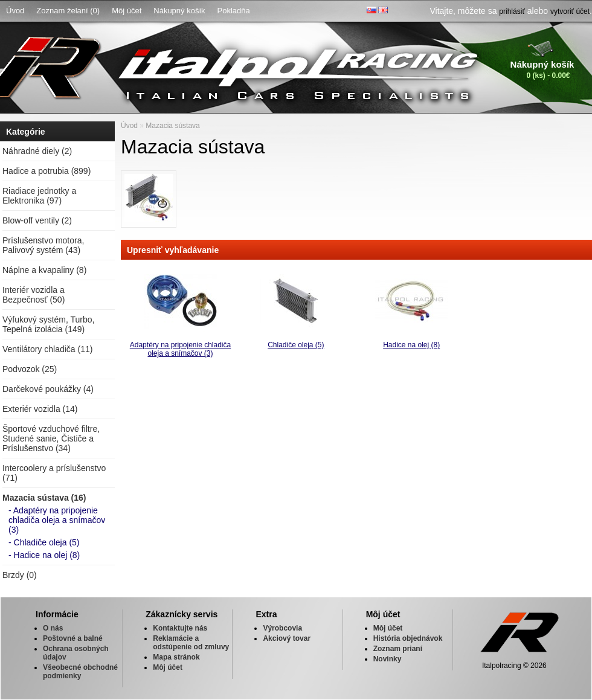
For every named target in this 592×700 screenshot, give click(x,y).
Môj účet (127, 11)
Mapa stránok (176, 657)
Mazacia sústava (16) (44, 498)
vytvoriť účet (570, 11)
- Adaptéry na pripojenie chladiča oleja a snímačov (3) (57, 520)
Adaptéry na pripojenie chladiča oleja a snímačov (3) (180, 349)
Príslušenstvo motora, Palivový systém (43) (43, 245)
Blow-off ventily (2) (37, 220)
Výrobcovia (282, 628)
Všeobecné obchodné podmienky (80, 672)
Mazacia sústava (172, 126)
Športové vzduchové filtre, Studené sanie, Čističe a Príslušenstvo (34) (51, 438)
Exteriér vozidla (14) (40, 409)
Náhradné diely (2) (37, 151)
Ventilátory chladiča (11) (47, 349)
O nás (53, 628)
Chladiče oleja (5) (296, 345)
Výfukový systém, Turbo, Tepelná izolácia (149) (49, 324)
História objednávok (408, 638)
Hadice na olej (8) (411, 345)
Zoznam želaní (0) (68, 11)
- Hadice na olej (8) (44, 555)
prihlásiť (512, 11)
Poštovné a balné (73, 638)
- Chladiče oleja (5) (44, 542)
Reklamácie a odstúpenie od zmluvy (191, 643)
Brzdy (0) (20, 575)
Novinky (388, 659)
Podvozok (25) (30, 369)
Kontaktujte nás (180, 628)
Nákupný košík (179, 11)
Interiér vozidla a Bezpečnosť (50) (34, 295)
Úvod (15, 11)
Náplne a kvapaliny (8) (44, 270)
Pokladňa (234, 11)
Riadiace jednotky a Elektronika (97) (39, 196)
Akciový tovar (287, 638)
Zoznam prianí (398, 649)
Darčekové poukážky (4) (48, 389)
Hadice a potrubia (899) (47, 171)
